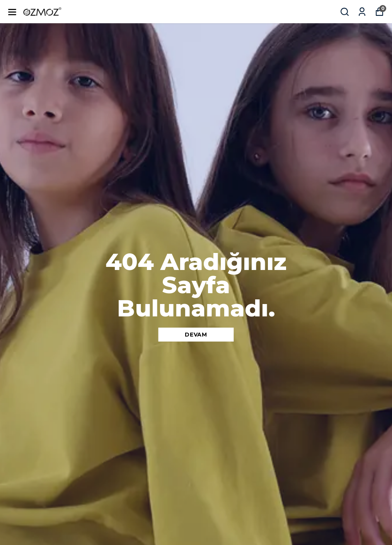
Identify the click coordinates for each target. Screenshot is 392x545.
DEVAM (196, 335)
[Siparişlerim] (362, 12)
